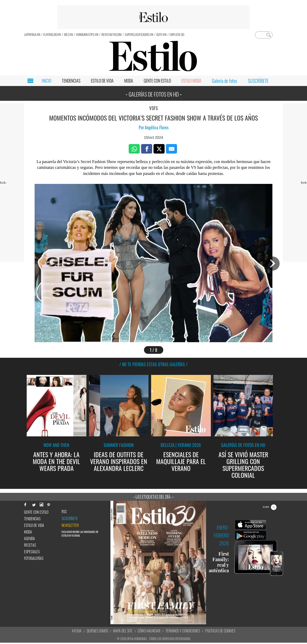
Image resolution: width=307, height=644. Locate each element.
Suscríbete (70, 518)
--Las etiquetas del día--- (154, 497)
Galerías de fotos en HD (243, 445)
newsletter (70, 525)
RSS (64, 512)
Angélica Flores (157, 127)
